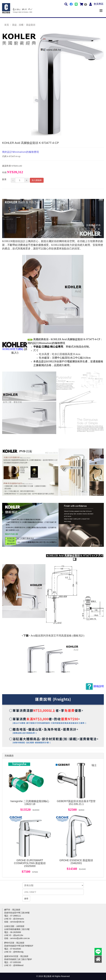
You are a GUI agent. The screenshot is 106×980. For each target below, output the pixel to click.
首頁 (7, 25)
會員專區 (99, 4)
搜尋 (26, 899)
